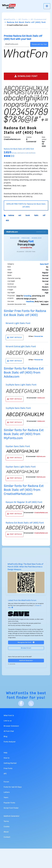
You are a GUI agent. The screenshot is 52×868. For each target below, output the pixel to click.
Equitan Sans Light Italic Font (21, 467)
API (5, 774)
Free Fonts (8, 768)
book (28, 215)
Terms (6, 821)
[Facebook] (21, 703)
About (6, 832)
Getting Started (10, 763)
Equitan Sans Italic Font (18, 446)
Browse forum (26, 648)
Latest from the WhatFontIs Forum (22, 600)
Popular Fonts (9, 803)
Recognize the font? (26, 642)
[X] (31, 703)
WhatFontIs (10, 20)
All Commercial (39, 20)
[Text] (17, 44)
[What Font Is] (9, 6)
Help (6, 753)
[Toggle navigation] (47, 6)
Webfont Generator (26, 661)
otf (44, 215)
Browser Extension (11, 726)
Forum (6, 782)
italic (36, 215)
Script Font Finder (11, 808)
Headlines (30, 302)
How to (7, 758)
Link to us (8, 721)
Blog (5, 737)
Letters (7, 792)
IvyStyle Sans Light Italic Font (21, 385)
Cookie (7, 827)
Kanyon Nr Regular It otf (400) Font (24, 502)
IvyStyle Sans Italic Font (18, 408)
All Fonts (23, 20)
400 (7, 221)
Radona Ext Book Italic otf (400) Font (25, 523)
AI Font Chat (9, 731)
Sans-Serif (44, 264)
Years (6, 798)
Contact (7, 837)
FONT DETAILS (15, 337)
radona (11, 215)
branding (27, 296)
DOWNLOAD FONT (26, 76)
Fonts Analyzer (10, 742)
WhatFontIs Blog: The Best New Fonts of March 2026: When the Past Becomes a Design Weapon (25, 567)
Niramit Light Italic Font (18, 323)
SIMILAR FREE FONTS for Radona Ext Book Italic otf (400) (26, 205)
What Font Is (9, 716)
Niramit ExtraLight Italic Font (21, 347)
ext (20, 215)
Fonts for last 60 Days (13, 787)
